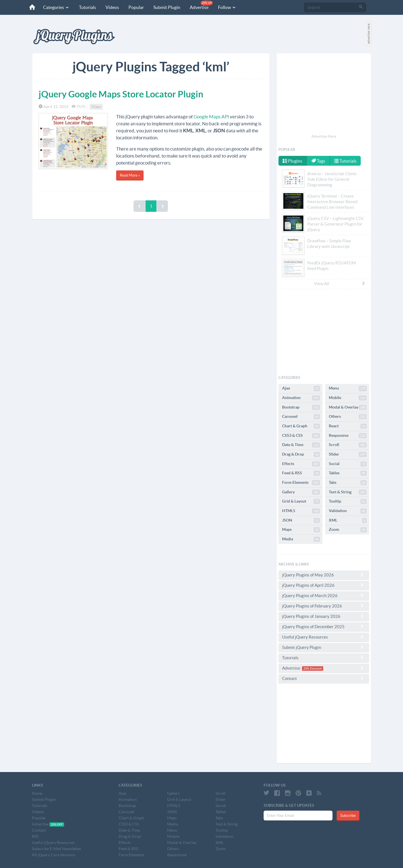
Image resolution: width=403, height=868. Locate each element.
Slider (348, 454)
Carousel (301, 417)
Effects (301, 464)
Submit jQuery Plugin (324, 647)
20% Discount (313, 668)
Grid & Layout (301, 501)
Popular (136, 7)
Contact (324, 678)
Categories (56, 7)
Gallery (301, 492)
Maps (96, 107)
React (348, 426)
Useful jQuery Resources (324, 637)
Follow (227, 7)
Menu (348, 388)
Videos (112, 7)
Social (348, 464)
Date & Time (301, 445)
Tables (348, 473)
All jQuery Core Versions (54, 855)
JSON (301, 520)
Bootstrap (301, 407)
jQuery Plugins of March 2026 (324, 595)
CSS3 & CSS (301, 436)
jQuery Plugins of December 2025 (324, 627)
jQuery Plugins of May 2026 (324, 575)
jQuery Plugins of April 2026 (324, 585)
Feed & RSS (301, 473)
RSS (35, 836)
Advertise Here (324, 136)
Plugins (292, 161)
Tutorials (87, 7)
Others (348, 417)
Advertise (201, 5)
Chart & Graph (301, 426)
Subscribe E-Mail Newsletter (57, 849)
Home (37, 793)
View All (340, 283)
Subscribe (348, 816)
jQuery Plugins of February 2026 (324, 606)
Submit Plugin (167, 7)
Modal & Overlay (348, 407)
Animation (301, 398)
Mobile (348, 398)
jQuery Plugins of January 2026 (324, 616)
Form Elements (301, 483)
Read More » (130, 175)
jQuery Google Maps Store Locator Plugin (121, 94)
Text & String (348, 492)
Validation (348, 511)
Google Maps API (211, 117)
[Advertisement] (324, 95)
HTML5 (301, 511)
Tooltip (348, 501)
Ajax (301, 388)
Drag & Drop (301, 454)
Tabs (348, 483)
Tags (318, 161)
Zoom (348, 530)
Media (301, 539)
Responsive (348, 436)
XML (348, 520)
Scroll (348, 445)
